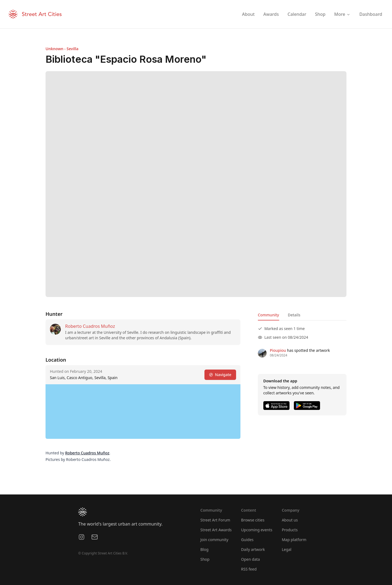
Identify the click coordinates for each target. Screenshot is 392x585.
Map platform (294, 540)
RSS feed (249, 569)
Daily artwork (253, 549)
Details (294, 315)
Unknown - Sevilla (62, 49)
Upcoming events (257, 530)
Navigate (220, 375)
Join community (214, 540)
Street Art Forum (215, 520)
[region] (143, 412)
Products (290, 530)
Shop (205, 559)
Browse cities (253, 520)
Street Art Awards (216, 530)
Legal (287, 549)
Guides (247, 540)
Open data (250, 559)
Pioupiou (278, 350)
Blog (204, 549)
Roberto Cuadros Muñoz (90, 326)
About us (290, 520)
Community (269, 315)
